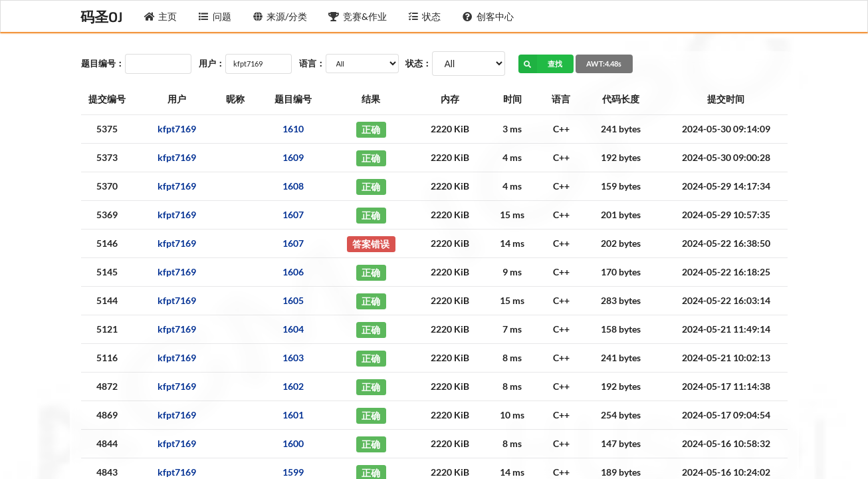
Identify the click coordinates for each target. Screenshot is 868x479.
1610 (293, 129)
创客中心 (488, 16)
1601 (293, 415)
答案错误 (371, 243)
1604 (293, 329)
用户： (212, 63)
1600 (293, 443)
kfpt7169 (177, 129)
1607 (293, 215)
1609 (293, 157)
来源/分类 (280, 16)
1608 (293, 186)
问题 (215, 16)
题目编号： (103, 63)
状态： (418, 63)
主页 (161, 16)
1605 (293, 300)
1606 (293, 272)
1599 (293, 472)
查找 (541, 64)
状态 (425, 16)
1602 (293, 386)
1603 (293, 358)
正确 (371, 129)
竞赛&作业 (358, 16)
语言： (312, 63)
